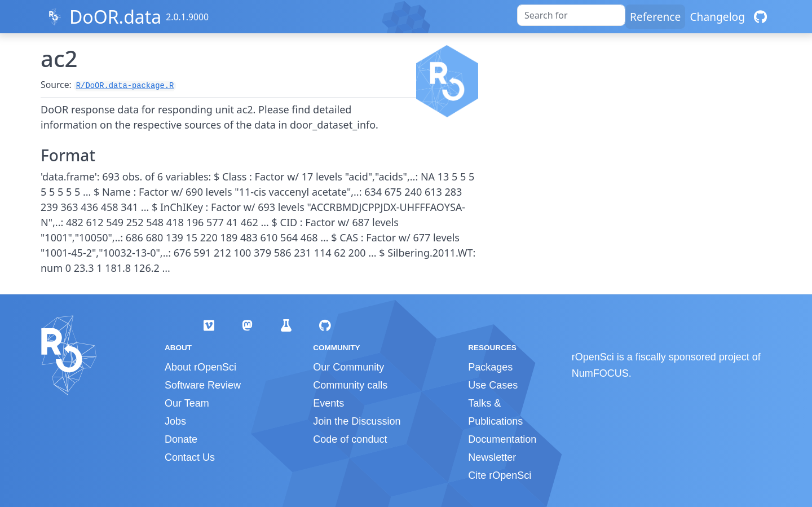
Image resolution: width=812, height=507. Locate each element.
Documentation (502, 439)
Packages (490, 367)
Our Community (348, 367)
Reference (655, 17)
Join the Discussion (357, 421)
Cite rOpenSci (500, 475)
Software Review (203, 385)
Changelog (717, 17)
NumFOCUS (600, 373)
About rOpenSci (200, 367)
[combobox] (571, 15)
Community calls (350, 385)
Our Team (187, 403)
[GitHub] (760, 17)
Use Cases (493, 385)
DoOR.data (115, 17)
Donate (181, 439)
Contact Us (190, 457)
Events (328, 403)
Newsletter (492, 457)
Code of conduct (350, 439)
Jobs (175, 421)
